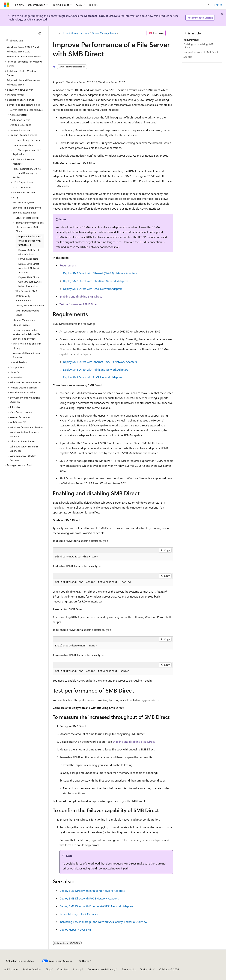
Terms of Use (129, 969)
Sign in (218, 5)
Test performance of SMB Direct (79, 304)
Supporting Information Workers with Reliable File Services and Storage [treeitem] (26, 334)
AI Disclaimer (11, 969)
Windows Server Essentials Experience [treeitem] (24, 449)
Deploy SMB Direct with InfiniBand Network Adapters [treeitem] (29, 254)
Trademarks (146, 969)
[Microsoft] (7, 5)
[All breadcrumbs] (56, 33)
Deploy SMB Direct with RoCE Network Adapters (93, 289)
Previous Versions (32, 969)
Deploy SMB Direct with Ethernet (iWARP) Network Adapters (100, 273)
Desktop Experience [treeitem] (20, 125)
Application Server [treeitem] (20, 120)
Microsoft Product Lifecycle (102, 16)
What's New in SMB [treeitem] (26, 291)
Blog (48, 969)
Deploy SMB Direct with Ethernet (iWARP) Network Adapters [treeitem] (30, 282)
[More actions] (170, 33)
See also (188, 57)
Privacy (77, 969)
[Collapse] (40, 33)
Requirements (68, 265)
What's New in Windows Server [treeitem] (24, 56)
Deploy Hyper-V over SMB (76, 929)
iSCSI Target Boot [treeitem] (22, 187)
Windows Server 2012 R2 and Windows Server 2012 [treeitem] (23, 49)
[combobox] (24, 41)
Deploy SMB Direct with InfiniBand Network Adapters (96, 281)
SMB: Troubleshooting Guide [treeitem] (27, 313)
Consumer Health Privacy (101, 969)
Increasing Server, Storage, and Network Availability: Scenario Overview (103, 922)
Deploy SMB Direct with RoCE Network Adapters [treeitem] (29, 268)
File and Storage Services (75, 33)
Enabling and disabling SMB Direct (81, 296)
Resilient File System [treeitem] (24, 202)
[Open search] (209, 5)
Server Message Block (104, 33)
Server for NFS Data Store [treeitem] (27, 208)
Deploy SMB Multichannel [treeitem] (30, 305)
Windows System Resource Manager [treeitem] (24, 434)
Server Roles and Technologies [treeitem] (26, 110)
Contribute (63, 969)
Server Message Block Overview (79, 914)
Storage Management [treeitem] (25, 320)
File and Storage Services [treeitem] (26, 140)
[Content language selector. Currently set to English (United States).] (20, 961)
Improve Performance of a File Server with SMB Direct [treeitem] (30, 241)
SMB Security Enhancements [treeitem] (23, 298)
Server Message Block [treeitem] (27, 218)
